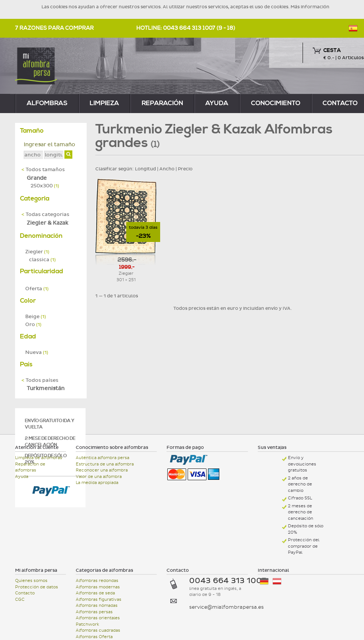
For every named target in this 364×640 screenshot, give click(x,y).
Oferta (37, 289)
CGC (20, 599)
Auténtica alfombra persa (102, 458)
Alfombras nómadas (97, 606)
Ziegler (37, 252)
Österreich (277, 581)
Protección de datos (37, 587)
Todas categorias (45, 214)
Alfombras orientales (98, 618)
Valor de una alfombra (99, 477)
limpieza (104, 103)
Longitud (145, 169)
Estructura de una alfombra (105, 464)
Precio (185, 169)
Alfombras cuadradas (98, 630)
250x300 (45, 186)
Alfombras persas (94, 612)
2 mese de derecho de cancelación (50, 442)
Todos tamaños (43, 170)
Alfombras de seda (95, 593)
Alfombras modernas (98, 587)
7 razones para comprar (54, 28)
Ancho (167, 169)
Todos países (40, 380)
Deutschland (264, 581)
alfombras (47, 103)
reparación (162, 103)
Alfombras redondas (97, 581)
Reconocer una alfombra (102, 470)
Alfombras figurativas (99, 599)
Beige (36, 317)
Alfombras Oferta (94, 637)
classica (42, 260)
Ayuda (217, 103)
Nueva (37, 352)
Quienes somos (31, 581)
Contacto (25, 593)
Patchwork (87, 624)
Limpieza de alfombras (39, 458)
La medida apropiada (97, 483)
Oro (33, 325)
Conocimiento (276, 103)
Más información (310, 7)
